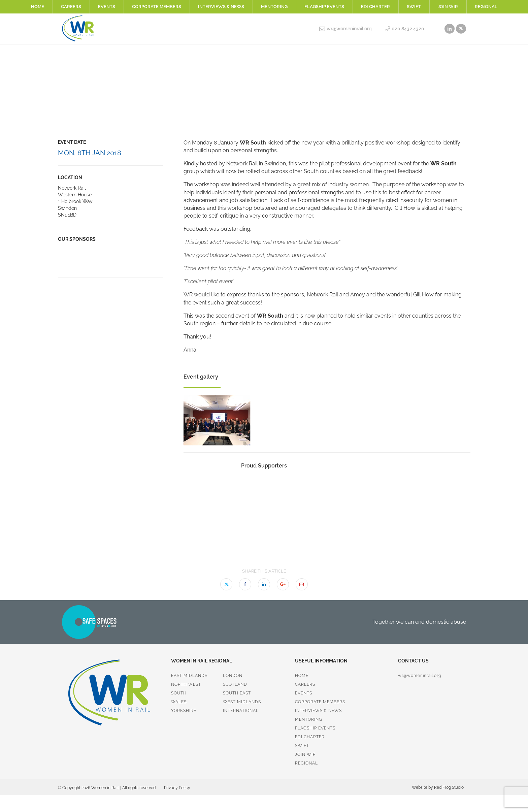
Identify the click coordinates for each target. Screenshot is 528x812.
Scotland (235, 684)
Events (107, 7)
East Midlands (189, 676)
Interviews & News (221, 7)
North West (186, 684)
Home (38, 7)
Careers (71, 7)
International (241, 711)
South (179, 693)
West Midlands (242, 702)
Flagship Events (324, 7)
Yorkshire (184, 711)
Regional (486, 7)
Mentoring (274, 7)
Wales (179, 702)
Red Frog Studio (448, 787)
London (233, 676)
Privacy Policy (177, 788)
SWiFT (414, 7)
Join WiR (448, 7)
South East (237, 693)
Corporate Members (157, 7)
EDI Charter (375, 7)
